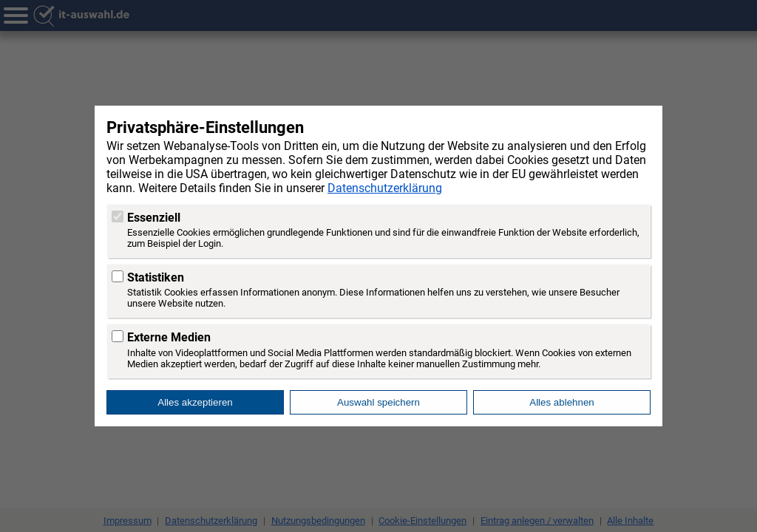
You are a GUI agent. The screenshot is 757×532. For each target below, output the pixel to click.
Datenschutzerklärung (385, 188)
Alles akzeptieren (195, 402)
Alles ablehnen (561, 402)
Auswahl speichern (378, 402)
